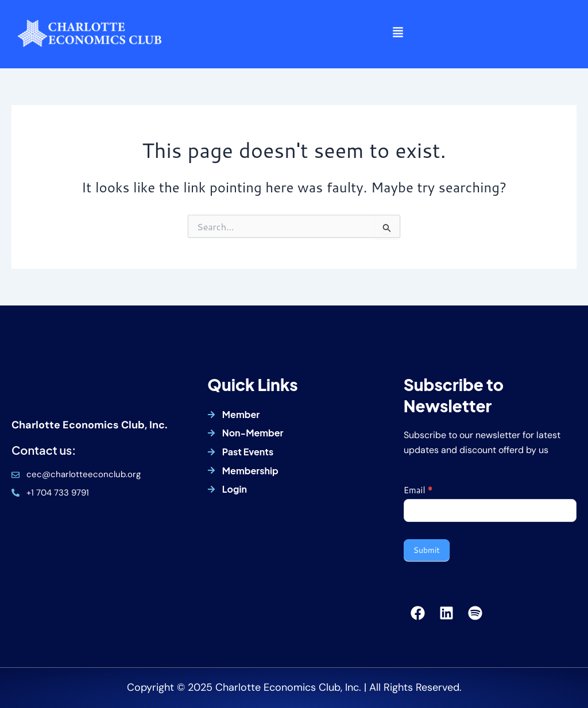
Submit (427, 550)
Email (418, 490)
